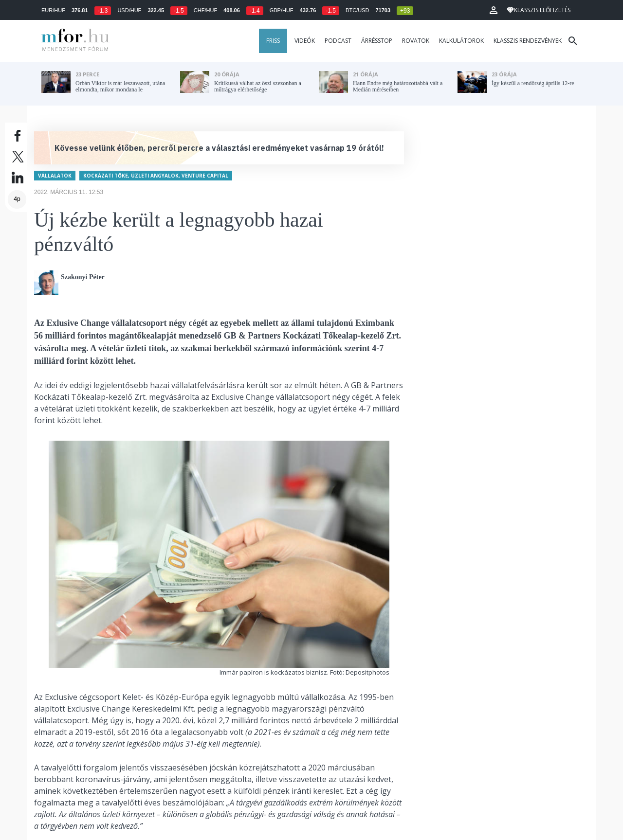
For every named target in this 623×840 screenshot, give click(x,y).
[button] (494, 10)
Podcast (338, 41)
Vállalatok (55, 172)
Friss (273, 41)
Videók (305, 41)
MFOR (73, 41)
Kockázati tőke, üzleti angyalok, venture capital (156, 172)
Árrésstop (377, 41)
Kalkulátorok (461, 41)
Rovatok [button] (416, 41)
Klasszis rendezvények (528, 41)
